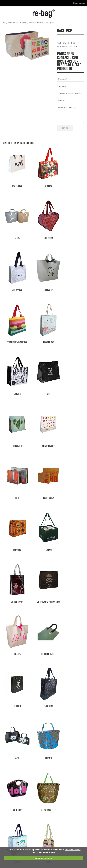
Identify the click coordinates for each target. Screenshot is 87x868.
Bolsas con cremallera (14, 728)
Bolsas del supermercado (16, 734)
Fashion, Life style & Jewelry (21, 826)
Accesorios (8, 786)
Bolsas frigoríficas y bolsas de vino (21, 740)
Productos (13, 23)
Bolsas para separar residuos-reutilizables (25, 797)
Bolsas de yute (10, 706)
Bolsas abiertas (37, 23)
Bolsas (24, 23)
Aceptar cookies (44, 858)
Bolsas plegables (11, 746)
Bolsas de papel (11, 717)
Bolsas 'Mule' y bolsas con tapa (19, 757)
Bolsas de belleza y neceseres (18, 791)
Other (33, 829)
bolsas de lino (10, 700)
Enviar (65, 128)
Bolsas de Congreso (13, 751)
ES (4, 23)
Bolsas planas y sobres (14, 769)
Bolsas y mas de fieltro (14, 711)
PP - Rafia (74, 47)
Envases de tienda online (16, 780)
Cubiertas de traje (12, 774)
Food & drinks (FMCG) (17, 829)
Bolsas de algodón (12, 694)
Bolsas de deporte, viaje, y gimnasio (21, 763)
